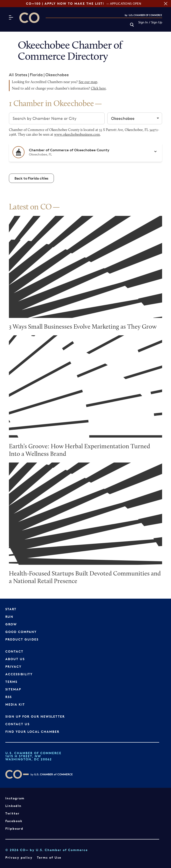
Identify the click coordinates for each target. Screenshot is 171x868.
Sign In (143, 22)
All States (18, 75)
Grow (11, 624)
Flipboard (14, 828)
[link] (132, 25)
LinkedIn (13, 806)
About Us (15, 659)
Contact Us (17, 724)
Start (11, 609)
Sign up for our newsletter (35, 716)
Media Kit (15, 704)
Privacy (13, 666)
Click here (98, 89)
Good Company (21, 632)
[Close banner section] (166, 4)
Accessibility (19, 674)
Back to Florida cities (31, 178)
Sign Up (157, 22)
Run (9, 617)
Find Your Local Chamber (32, 732)
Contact (14, 651)
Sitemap (13, 689)
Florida (36, 75)
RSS (9, 697)
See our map (88, 82)
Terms (11, 682)
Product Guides (22, 639)
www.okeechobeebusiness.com (77, 135)
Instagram (15, 798)
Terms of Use (49, 857)
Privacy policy (19, 857)
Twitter (12, 813)
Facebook (14, 821)
